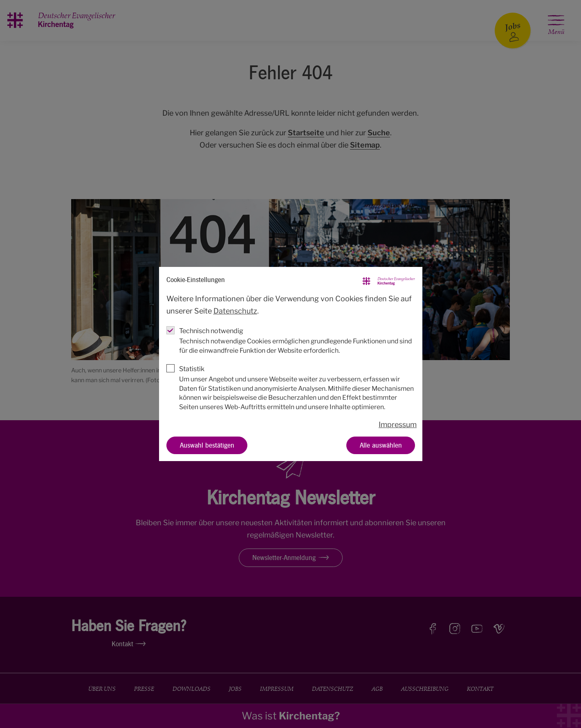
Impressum (398, 424)
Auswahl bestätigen (207, 445)
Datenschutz (235, 311)
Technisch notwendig (211, 331)
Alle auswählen (380, 445)
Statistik (192, 369)
